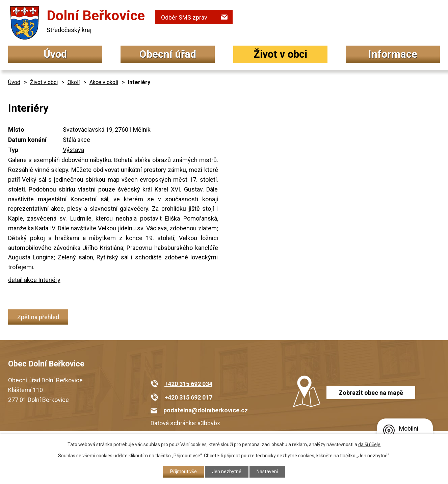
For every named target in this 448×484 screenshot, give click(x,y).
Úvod (55, 54)
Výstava (73, 150)
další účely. (370, 444)
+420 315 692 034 (188, 384)
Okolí (74, 82)
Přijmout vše (183, 472)
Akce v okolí (104, 82)
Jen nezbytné (227, 472)
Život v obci (280, 54)
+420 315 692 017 (188, 397)
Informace (393, 54)
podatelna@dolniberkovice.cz (206, 410)
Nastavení (267, 472)
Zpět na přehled (38, 317)
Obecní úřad (168, 54)
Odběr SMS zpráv (184, 17)
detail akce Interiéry (34, 280)
